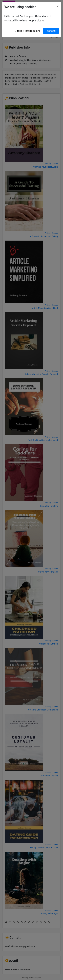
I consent (51, 31)
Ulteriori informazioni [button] (27, 31)
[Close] (58, 6)
